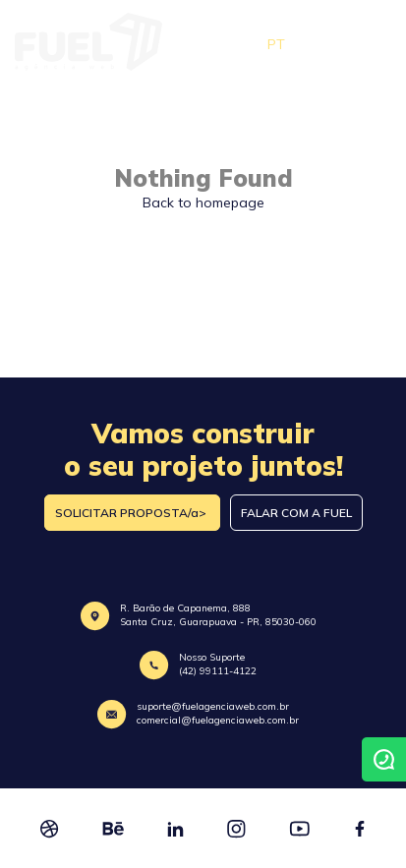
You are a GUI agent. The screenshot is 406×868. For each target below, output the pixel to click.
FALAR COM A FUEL (296, 513)
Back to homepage (203, 203)
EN (316, 44)
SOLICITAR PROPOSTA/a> (132, 513)
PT (276, 44)
